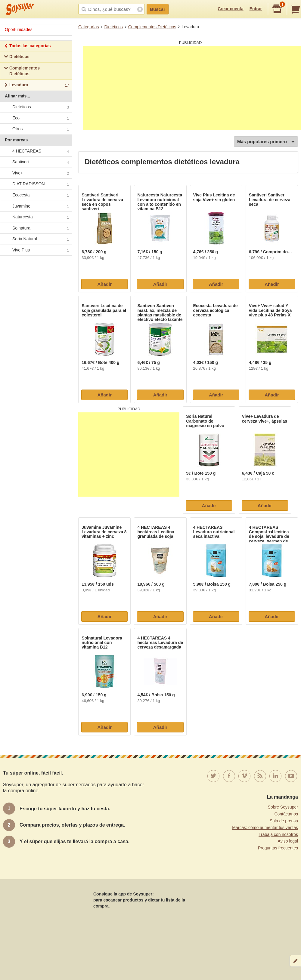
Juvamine (36, 206)
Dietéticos (113, 27)
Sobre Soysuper (283, 807)
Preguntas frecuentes (278, 848)
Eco (36, 118)
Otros (36, 129)
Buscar (158, 9)
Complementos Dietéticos (152, 27)
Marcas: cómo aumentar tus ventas (265, 827)
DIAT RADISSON (36, 184)
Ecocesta (36, 195)
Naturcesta (36, 217)
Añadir (104, 284)
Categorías (88, 27)
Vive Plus (36, 250)
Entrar (256, 9)
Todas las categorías (27, 46)
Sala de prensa (284, 821)
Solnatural (36, 228)
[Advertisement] (192, 88)
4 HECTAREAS (36, 151)
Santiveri (36, 162)
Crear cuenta (231, 9)
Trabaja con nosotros (278, 834)
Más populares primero (266, 142)
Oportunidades (19, 29)
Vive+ (36, 173)
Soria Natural (36, 239)
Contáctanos (286, 814)
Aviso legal (288, 841)
